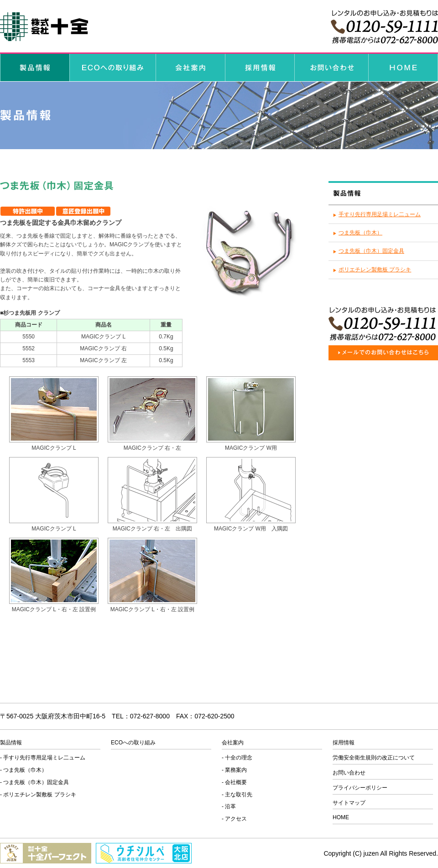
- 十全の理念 (237, 758)
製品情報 (11, 743)
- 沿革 (229, 806)
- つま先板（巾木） (23, 770)
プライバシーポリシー (360, 788)
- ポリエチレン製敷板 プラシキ (38, 795)
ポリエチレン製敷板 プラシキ (375, 270)
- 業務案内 (234, 770)
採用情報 (344, 743)
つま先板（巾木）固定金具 (371, 251)
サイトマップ (349, 803)
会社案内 (233, 743)
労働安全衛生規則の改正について (374, 758)
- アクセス (234, 819)
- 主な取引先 (237, 795)
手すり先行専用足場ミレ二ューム (380, 214)
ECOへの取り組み (133, 743)
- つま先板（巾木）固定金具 (34, 782)
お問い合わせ (349, 773)
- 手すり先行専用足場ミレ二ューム (43, 758)
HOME (341, 817)
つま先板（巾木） (360, 233)
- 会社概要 (234, 782)
